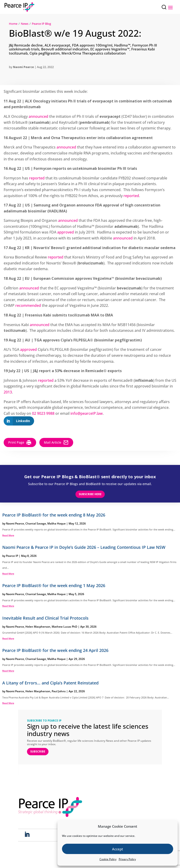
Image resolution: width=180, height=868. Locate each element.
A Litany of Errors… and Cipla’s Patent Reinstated (50, 683)
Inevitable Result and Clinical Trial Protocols (45, 618)
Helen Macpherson (38, 627)
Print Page (20, 442)
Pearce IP (12, 556)
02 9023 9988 (43, 413)
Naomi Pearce (23, 67)
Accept (118, 849)
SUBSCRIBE (38, 751)
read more (8, 535)
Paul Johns (59, 691)
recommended (28, 305)
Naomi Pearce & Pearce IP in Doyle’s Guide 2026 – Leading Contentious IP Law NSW (84, 547)
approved (66, 232)
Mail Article (56, 442)
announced (38, 116)
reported (37, 178)
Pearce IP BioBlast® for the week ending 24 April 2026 (55, 650)
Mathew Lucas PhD (64, 627)
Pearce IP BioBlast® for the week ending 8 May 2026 (54, 515)
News (25, 24)
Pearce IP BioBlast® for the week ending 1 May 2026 (54, 585)
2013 (8, 392)
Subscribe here (90, 494)
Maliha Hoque (56, 523)
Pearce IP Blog (41, 24)
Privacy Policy (127, 859)
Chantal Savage (36, 523)
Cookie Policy (108, 859)
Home (13, 24)
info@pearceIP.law (87, 413)
